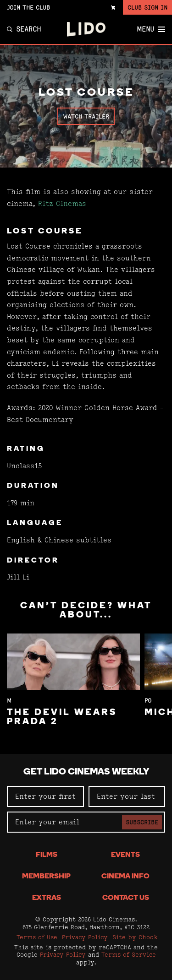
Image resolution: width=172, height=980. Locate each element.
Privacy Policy (85, 937)
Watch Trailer (86, 116)
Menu (151, 29)
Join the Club (28, 7)
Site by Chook (135, 937)
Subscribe (142, 822)
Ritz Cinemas (62, 203)
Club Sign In (147, 7)
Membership (46, 877)
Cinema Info (125, 877)
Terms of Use (37, 937)
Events (125, 855)
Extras (47, 898)
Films (47, 855)
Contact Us (126, 898)
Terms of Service (129, 954)
